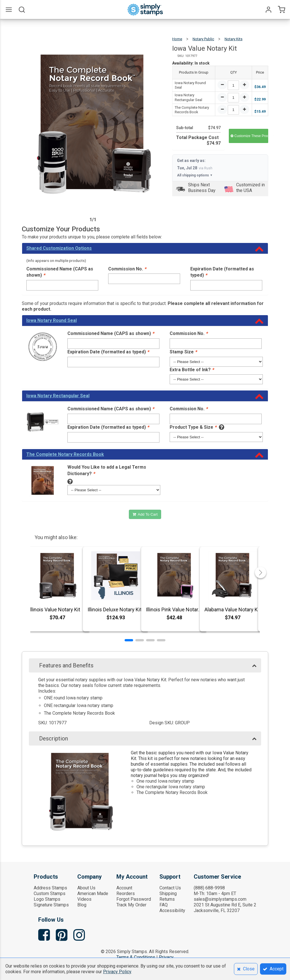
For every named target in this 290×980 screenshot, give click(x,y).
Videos (84, 899)
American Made (93, 893)
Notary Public (203, 39)
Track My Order (131, 905)
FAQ (164, 905)
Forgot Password (134, 899)
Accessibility (172, 910)
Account (124, 888)
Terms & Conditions (136, 957)
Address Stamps (50, 888)
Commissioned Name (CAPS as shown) (60, 272)
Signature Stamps (51, 905)
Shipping (168, 893)
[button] (129, 640)
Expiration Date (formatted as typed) (222, 272)
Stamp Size (183, 352)
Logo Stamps (47, 899)
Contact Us (170, 888)
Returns (167, 899)
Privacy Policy (117, 972)
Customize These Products (249, 136)
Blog (82, 905)
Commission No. (127, 269)
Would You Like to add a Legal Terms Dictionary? (107, 470)
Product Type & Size (193, 427)
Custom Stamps (50, 893)
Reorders (126, 893)
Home (177, 39)
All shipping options (195, 175)
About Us (86, 888)
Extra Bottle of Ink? (192, 370)
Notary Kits (234, 39)
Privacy (166, 957)
